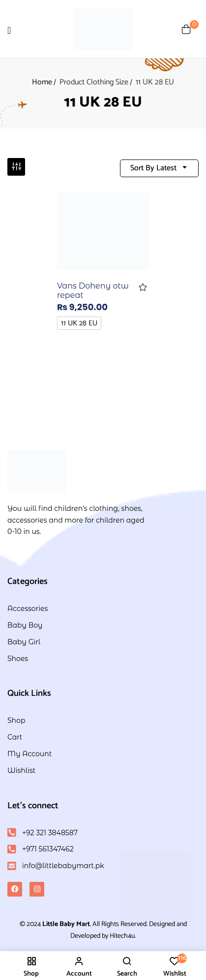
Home (42, 82)
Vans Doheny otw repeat (93, 291)
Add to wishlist (143, 287)
